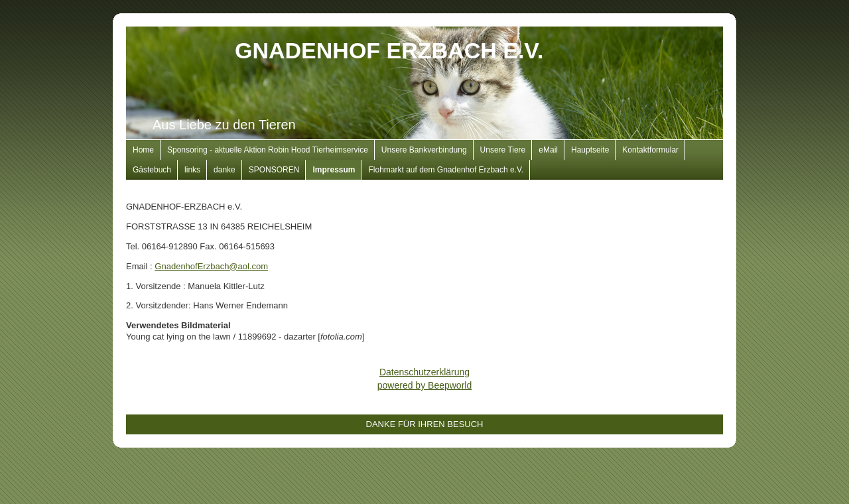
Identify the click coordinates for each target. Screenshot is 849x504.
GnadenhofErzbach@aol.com (211, 266)
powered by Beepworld (424, 385)
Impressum (334, 170)
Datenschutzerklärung (424, 372)
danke (225, 170)
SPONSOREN (274, 170)
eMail (548, 150)
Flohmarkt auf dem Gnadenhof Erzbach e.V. (446, 170)
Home (143, 150)
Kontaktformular (650, 150)
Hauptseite (590, 150)
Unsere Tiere (503, 150)
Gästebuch (152, 170)
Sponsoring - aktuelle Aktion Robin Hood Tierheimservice (268, 150)
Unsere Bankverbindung (424, 150)
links (192, 170)
